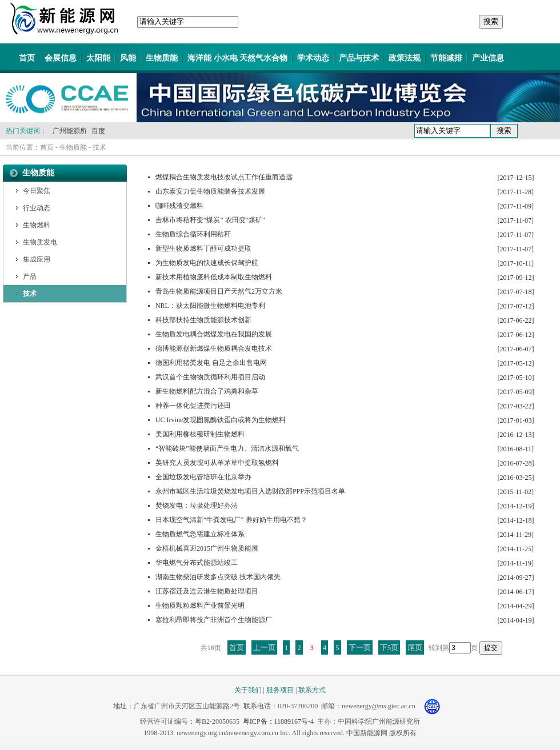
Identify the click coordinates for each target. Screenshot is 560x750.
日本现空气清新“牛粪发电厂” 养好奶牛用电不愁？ (231, 520)
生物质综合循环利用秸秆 (193, 234)
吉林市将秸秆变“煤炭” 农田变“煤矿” (210, 220)
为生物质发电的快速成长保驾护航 (207, 263)
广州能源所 (70, 131)
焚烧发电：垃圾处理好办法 (197, 506)
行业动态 (37, 208)
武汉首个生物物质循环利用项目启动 (210, 377)
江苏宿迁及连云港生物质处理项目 (207, 591)
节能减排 (446, 58)
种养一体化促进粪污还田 (193, 406)
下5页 (389, 647)
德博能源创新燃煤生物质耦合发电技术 (214, 348)
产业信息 (488, 58)
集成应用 (37, 259)
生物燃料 (37, 225)
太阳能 (98, 58)
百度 (98, 131)
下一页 (360, 647)
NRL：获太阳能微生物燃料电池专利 (210, 306)
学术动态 (313, 58)
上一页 (264, 647)
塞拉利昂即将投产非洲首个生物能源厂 (214, 620)
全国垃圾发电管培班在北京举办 (203, 477)
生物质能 (162, 58)
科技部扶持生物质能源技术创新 (203, 320)
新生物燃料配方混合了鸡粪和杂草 (207, 391)
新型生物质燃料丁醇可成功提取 (203, 248)
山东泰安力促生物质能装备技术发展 (210, 191)
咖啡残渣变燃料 (179, 206)
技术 (99, 147)
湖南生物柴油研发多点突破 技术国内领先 (218, 577)
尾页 (415, 647)
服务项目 (280, 690)
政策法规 (405, 58)
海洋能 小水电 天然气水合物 (237, 58)
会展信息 (61, 58)
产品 (30, 276)
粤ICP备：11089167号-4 (278, 721)
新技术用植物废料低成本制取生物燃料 (214, 277)
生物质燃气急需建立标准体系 (200, 534)
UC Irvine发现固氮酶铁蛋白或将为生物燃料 (221, 420)
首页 (27, 58)
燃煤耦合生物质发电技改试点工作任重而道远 (224, 177)
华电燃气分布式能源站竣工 (197, 563)
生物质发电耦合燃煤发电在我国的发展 (214, 334)
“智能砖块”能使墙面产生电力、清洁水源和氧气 (227, 448)
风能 (128, 58)
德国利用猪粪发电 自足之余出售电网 (211, 363)
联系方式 (312, 690)
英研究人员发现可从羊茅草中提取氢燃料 (217, 463)
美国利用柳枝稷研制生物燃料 (200, 434)
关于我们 (248, 690)
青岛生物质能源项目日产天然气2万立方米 (219, 291)
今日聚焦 (37, 191)
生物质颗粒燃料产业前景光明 (200, 605)
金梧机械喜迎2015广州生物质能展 (207, 548)
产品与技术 (359, 58)
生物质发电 (40, 242)
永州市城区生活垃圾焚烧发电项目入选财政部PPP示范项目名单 (250, 491)
